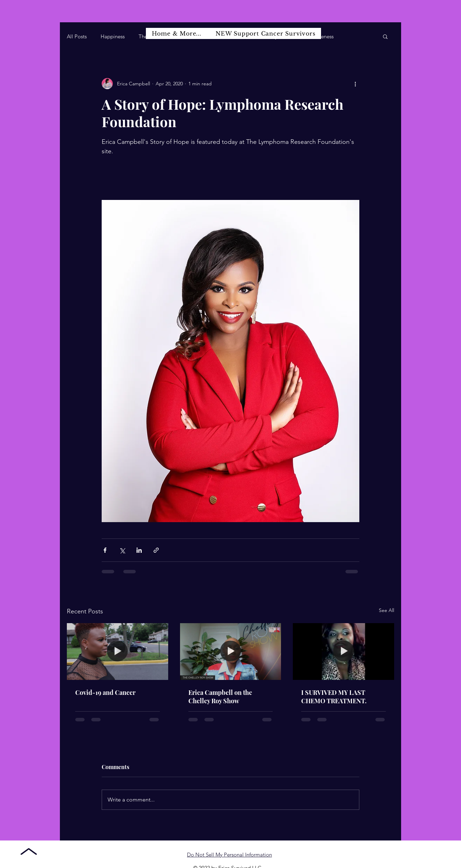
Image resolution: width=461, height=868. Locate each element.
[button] (385, 36)
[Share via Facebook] (105, 550)
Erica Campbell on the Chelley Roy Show (220, 697)
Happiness (113, 36)
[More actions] (355, 84)
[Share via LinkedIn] (139, 550)
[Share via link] (156, 550)
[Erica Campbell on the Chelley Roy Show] (231, 652)
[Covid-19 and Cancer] (118, 652)
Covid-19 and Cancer (105, 692)
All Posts (77, 36)
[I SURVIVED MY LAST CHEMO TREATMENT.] (343, 652)
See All (386, 610)
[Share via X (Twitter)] (122, 550)
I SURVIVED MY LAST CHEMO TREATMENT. (334, 697)
